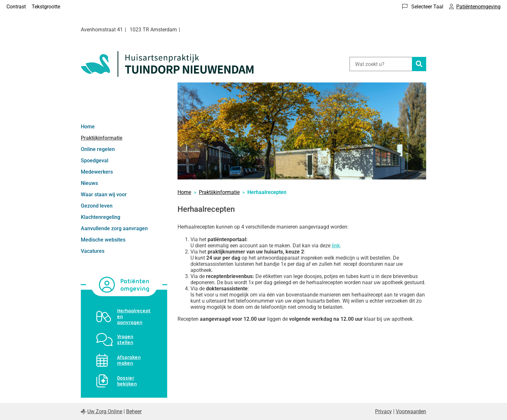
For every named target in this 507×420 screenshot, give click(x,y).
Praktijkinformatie (102, 138)
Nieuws (89, 183)
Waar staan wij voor (104, 194)
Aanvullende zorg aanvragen (114, 228)
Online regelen (98, 149)
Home (88, 127)
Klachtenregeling (101, 217)
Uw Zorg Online (105, 411)
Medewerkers (97, 172)
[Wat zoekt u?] (381, 64)
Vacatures (93, 251)
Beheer (134, 411)
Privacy (383, 411)
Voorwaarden (411, 411)
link (336, 246)
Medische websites (103, 240)
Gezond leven (97, 206)
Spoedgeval (95, 161)
